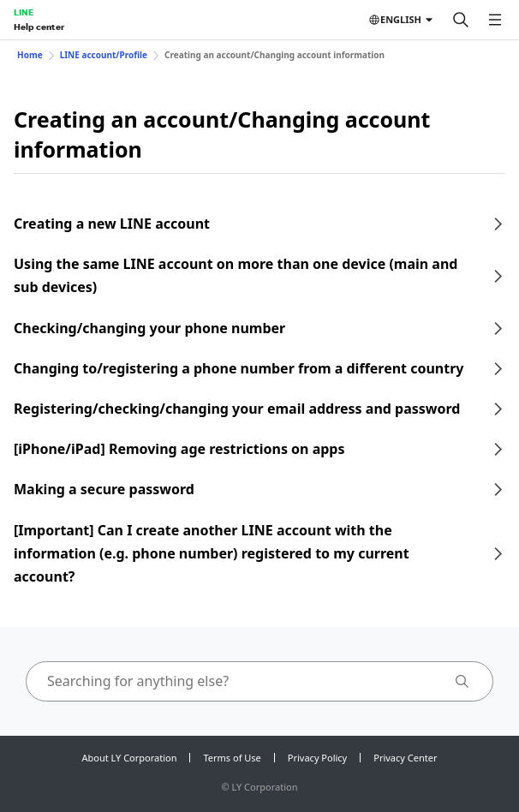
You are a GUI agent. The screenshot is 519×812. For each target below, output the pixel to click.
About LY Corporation (130, 758)
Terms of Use (232, 758)
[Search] (461, 20)
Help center (39, 27)
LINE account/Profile (104, 55)
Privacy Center (405, 758)
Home (30, 55)
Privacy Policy (317, 758)
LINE (24, 12)
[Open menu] (495, 20)
